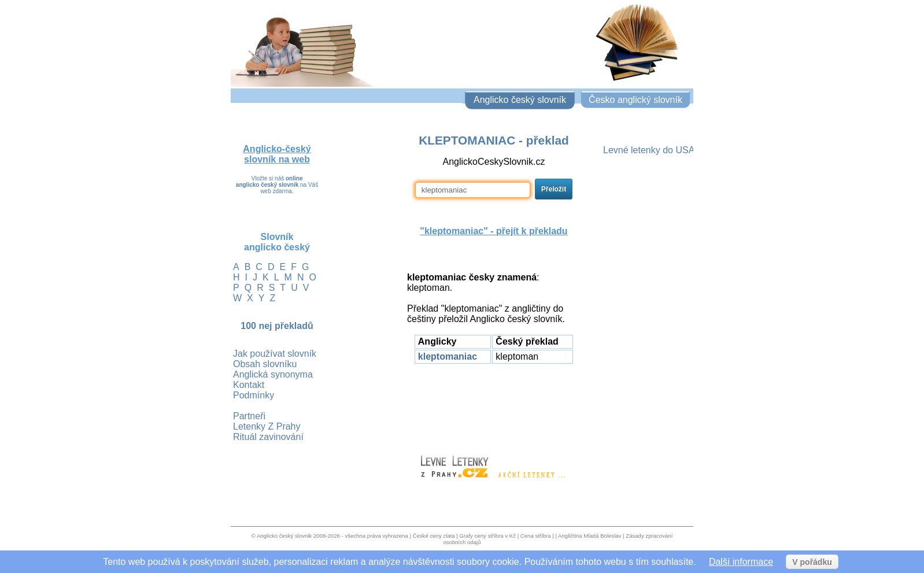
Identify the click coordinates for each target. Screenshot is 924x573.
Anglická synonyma (273, 374)
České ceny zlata (434, 536)
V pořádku (812, 562)
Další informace (741, 562)
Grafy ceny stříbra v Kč (487, 536)
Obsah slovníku (265, 364)
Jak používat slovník (275, 354)
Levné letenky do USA (649, 150)
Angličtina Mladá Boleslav (589, 536)
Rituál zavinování (268, 437)
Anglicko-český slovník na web (277, 154)
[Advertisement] (494, 404)
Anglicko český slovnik (284, 536)
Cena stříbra (536, 536)
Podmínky (254, 395)
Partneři (249, 416)
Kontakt (249, 385)
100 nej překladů (277, 326)
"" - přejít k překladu (494, 231)
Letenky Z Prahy (267, 426)
